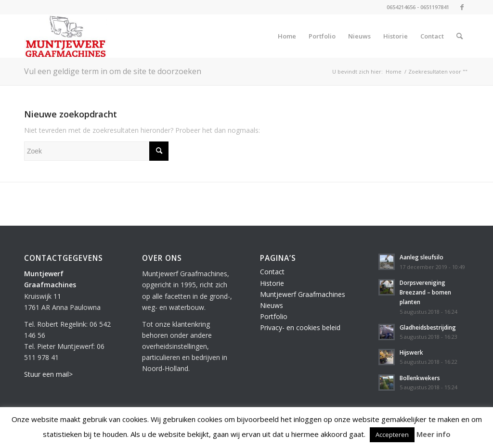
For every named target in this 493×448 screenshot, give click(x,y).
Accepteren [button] (392, 435)
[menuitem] (287, 36)
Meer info (434, 434)
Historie (272, 283)
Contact (272, 272)
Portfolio (274, 316)
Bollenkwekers (420, 378)
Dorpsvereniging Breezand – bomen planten (425, 292)
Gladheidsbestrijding (428, 327)
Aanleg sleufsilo (422, 257)
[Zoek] (460, 36)
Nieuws (272, 305)
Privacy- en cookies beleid (300, 327)
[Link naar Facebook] (462, 7)
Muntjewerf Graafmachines (303, 294)
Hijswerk (411, 352)
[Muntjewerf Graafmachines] (66, 36)
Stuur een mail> (48, 374)
